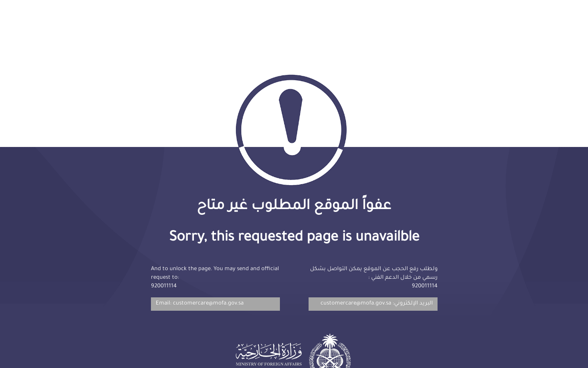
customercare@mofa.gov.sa (356, 304)
